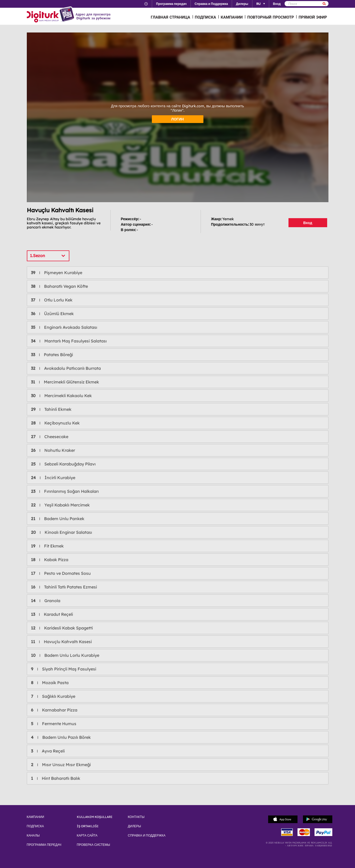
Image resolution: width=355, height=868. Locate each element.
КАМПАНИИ (232, 17)
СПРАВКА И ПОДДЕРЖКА (147, 836)
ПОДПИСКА (206, 17)
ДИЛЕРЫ (134, 826)
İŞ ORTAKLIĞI (88, 826)
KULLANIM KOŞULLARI (95, 817)
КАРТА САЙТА (87, 836)
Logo (51, 15)
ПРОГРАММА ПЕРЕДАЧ (44, 845)
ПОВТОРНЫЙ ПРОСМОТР (271, 17)
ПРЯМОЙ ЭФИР (313, 17)
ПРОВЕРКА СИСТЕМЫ (93, 845)
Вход (308, 223)
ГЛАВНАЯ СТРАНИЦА (171, 17)
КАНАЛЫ (33, 836)
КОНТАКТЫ (136, 817)
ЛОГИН (178, 119)
